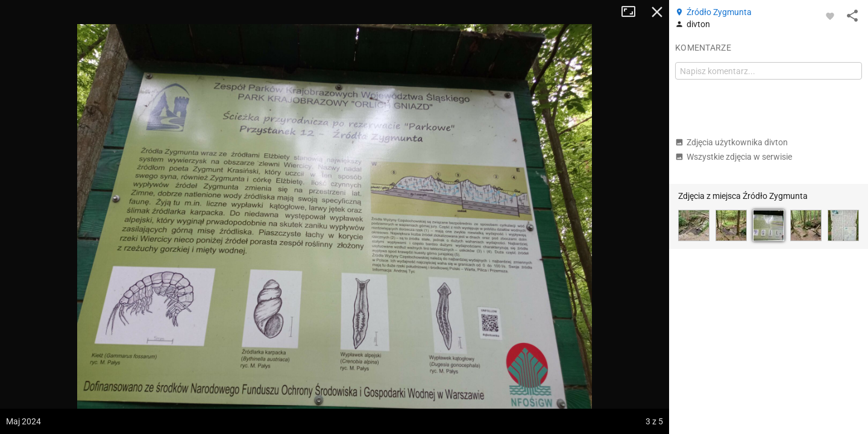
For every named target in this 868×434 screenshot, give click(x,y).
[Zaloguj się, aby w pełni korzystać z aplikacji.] (830, 16)
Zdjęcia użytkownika (731, 142)
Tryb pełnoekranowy (633, 12)
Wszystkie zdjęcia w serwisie (734, 157)
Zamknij (657, 12)
